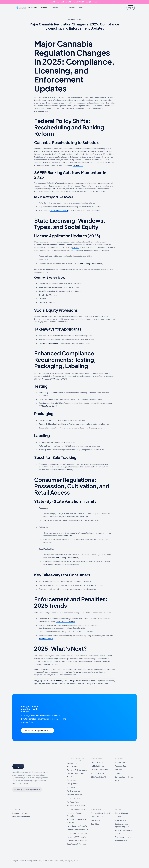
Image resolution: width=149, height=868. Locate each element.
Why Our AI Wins (97, 773)
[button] (33, 8)
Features (55, 8)
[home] (21, 8)
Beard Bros (95, 820)
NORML (53, 189)
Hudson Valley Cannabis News (91, 264)
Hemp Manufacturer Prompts (75, 814)
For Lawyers (72, 787)
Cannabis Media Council (100, 813)
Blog (64, 8)
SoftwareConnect (65, 470)
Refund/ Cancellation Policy (123, 832)
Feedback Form (121, 766)
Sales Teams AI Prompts (76, 844)
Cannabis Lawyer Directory (126, 777)
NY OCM (63, 379)
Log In (131, 8)
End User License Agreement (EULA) (122, 825)
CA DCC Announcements (65, 621)
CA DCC (76, 247)
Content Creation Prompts (77, 830)
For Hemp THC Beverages (77, 770)
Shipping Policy (121, 840)
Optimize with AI (97, 762)
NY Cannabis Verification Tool (91, 585)
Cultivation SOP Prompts (77, 833)
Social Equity (96, 824)
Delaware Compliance (100, 770)
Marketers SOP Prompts (76, 837)
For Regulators (73, 802)
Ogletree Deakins (46, 638)
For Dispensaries (73, 791)
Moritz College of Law (89, 154)
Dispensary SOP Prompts (77, 840)
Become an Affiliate (20, 813)
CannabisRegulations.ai (59, 210)
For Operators (73, 784)
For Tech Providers (74, 795)
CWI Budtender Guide (48, 406)
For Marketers (72, 780)
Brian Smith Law (82, 516)
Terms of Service (122, 813)
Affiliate (72, 8)
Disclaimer (119, 817)
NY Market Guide (97, 766)
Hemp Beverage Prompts (77, 826)
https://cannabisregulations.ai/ (70, 681)
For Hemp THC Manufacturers (73, 765)
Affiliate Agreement (123, 837)
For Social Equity (74, 798)
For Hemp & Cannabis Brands (75, 775)
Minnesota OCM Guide (50, 379)
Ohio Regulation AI (98, 777)
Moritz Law (68, 536)
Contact (81, 8)
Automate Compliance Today (38, 730)
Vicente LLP (78, 165)
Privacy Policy (120, 820)
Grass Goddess (97, 817)
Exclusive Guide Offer (21, 817)
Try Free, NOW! (121, 762)
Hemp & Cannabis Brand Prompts (76, 821)
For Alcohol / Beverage (76, 805)
